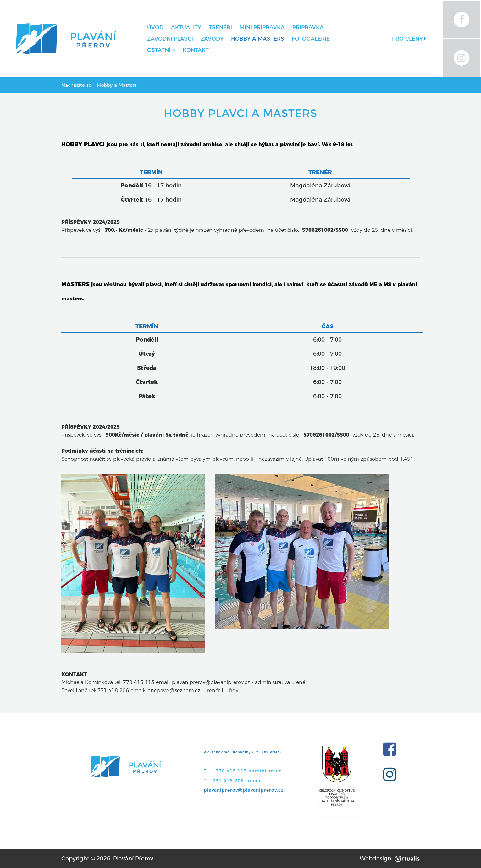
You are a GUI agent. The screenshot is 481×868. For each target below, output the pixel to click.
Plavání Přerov (133, 859)
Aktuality (186, 27)
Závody (212, 39)
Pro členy (409, 39)
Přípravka (308, 27)
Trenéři (220, 27)
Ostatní (161, 50)
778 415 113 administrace (249, 771)
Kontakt (196, 50)
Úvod (155, 27)
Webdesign (390, 859)
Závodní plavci (170, 39)
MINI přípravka (262, 27)
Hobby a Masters (258, 39)
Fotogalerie (311, 39)
